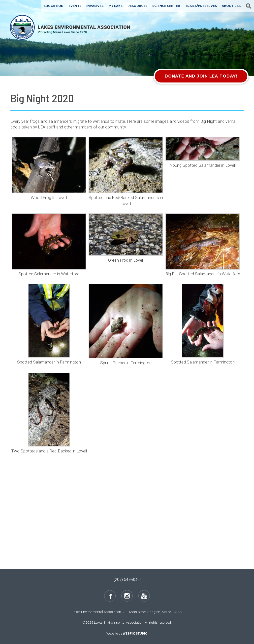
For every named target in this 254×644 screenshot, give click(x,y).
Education (54, 6)
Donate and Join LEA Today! (201, 76)
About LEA (231, 6)
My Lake (115, 6)
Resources (137, 6)
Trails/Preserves (201, 6)
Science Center (166, 6)
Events (75, 6)
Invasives (95, 6)
